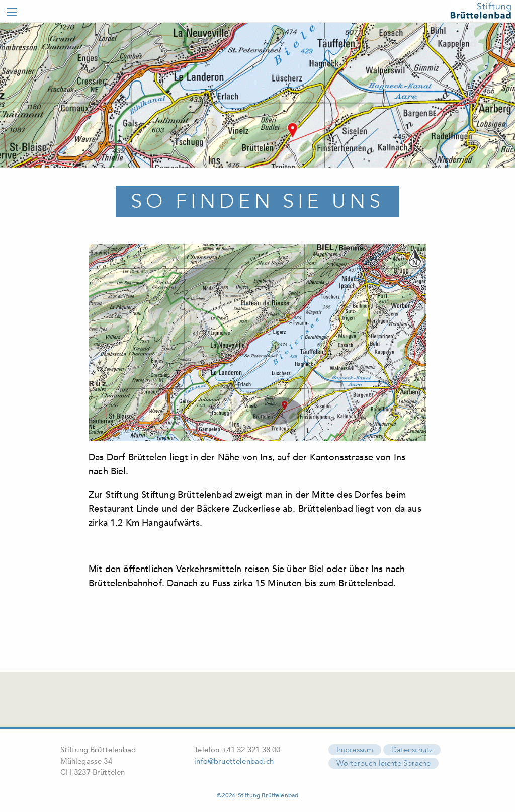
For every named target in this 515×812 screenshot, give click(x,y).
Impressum (355, 748)
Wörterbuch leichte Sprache (384, 761)
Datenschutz (412, 748)
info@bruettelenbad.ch (234, 759)
